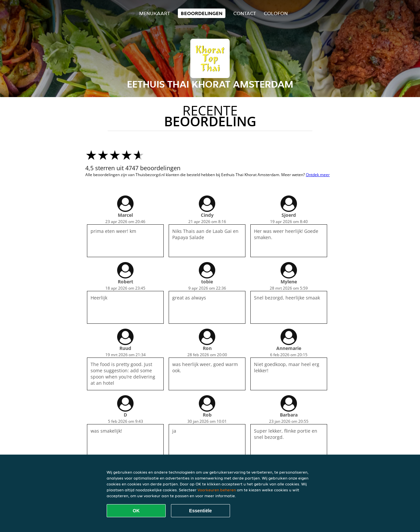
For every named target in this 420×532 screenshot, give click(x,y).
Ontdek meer (318, 175)
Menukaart (155, 13)
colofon (276, 13)
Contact (245, 13)
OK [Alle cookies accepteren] (136, 511)
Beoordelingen (202, 13)
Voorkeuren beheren (217, 490)
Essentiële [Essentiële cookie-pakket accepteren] (200, 511)
